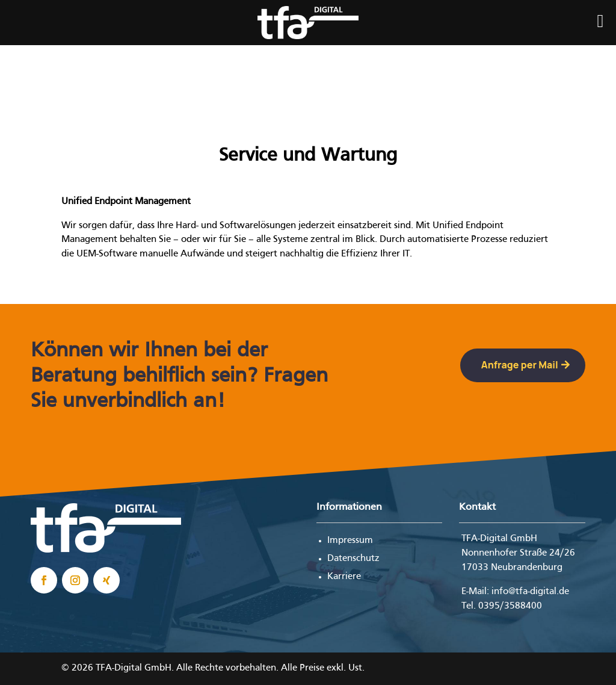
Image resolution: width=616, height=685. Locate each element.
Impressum (350, 541)
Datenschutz (353, 559)
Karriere (344, 577)
